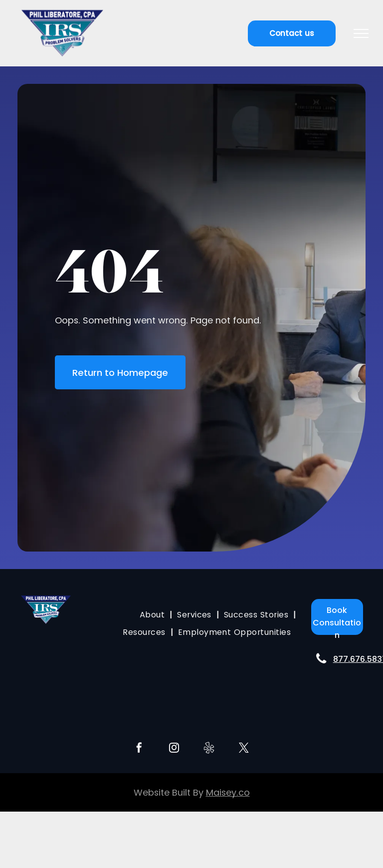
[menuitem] (153, 615)
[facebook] (139, 749)
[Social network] (209, 749)
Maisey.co (228, 792)
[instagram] (174, 749)
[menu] (361, 33)
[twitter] (244, 749)
